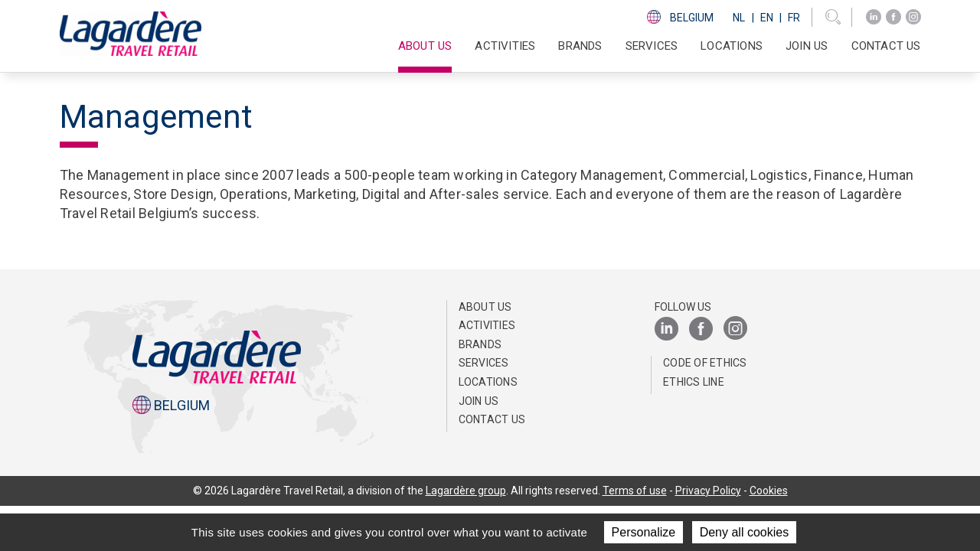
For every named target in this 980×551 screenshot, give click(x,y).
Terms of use (635, 491)
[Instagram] (913, 17)
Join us (807, 46)
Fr (794, 18)
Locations (732, 46)
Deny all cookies (745, 532)
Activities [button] (505, 46)
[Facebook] (893, 17)
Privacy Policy (708, 491)
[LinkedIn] (874, 17)
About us (485, 307)
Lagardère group (466, 491)
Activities (487, 325)
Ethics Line (694, 382)
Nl (739, 18)
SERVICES (652, 46)
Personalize (644, 532)
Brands (580, 46)
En (767, 18)
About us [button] (425, 46)
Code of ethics (705, 363)
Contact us (886, 46)
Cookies (769, 491)
